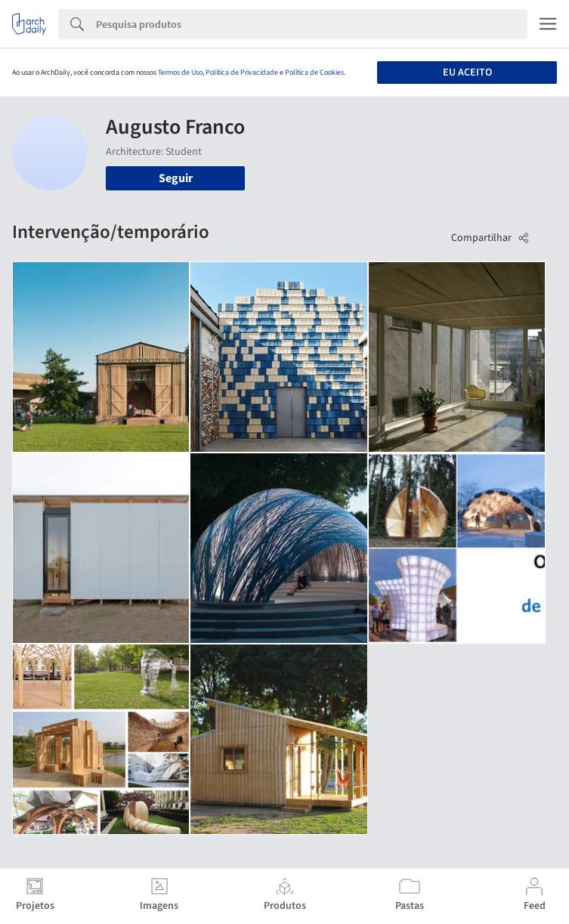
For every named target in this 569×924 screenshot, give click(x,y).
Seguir (176, 178)
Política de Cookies (314, 73)
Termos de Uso (180, 73)
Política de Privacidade (242, 73)
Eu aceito (467, 73)
